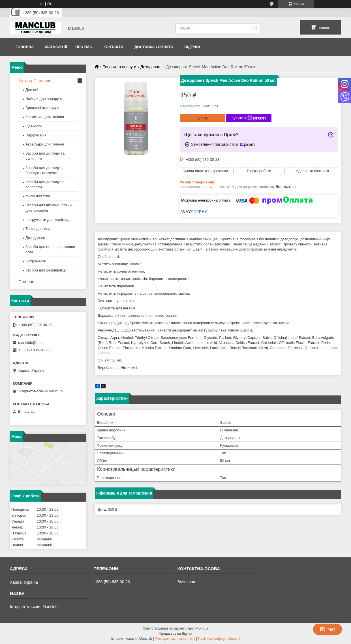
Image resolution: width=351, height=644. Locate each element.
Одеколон (34, 126)
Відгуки (192, 47)
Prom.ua (202, 628)
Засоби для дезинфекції (46, 270)
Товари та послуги (119, 67)
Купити (202, 118)
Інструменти (36, 261)
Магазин (54, 47)
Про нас (84, 47)
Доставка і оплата (154, 47)
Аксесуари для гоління (45, 144)
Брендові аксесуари (42, 108)
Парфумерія (36, 135)
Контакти (113, 47)
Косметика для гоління (45, 117)
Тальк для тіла (38, 229)
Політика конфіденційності (219, 639)
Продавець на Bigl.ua (175, 634)
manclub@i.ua (30, 343)
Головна (25, 47)
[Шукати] (255, 28)
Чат (328, 629)
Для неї (32, 90)
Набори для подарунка (45, 99)
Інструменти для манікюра (48, 220)
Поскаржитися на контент (175, 639)
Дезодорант (151, 67)
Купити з (249, 118)
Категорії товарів (35, 81)
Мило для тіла (38, 196)
